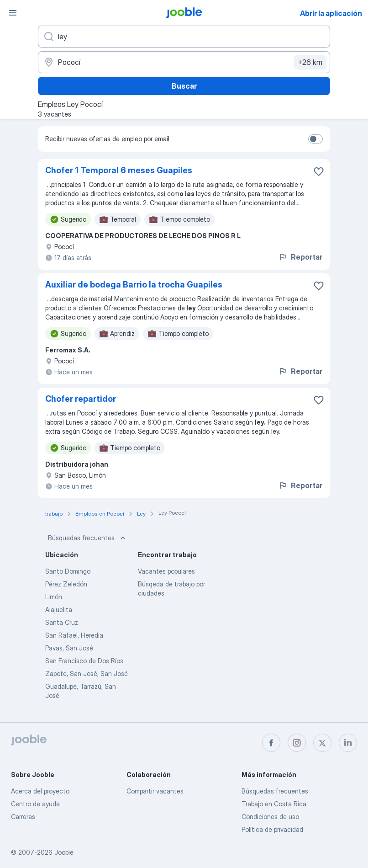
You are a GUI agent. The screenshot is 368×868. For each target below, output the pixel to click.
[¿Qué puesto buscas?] (184, 37)
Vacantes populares (166, 571)
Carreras (23, 817)
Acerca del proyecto (40, 791)
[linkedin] (348, 743)
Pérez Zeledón (66, 584)
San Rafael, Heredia (74, 635)
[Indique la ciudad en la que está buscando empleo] (184, 62)
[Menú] (13, 13)
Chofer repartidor (81, 399)
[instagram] (297, 743)
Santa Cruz (62, 622)
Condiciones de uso (270, 817)
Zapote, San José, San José (87, 674)
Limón (54, 597)
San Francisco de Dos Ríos (84, 661)
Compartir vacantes (155, 791)
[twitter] (322, 743)
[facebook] (271, 743)
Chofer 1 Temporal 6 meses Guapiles (119, 170)
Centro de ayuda (35, 804)
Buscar (184, 86)
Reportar (300, 257)
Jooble (64, 852)
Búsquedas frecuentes (88, 538)
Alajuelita (59, 610)
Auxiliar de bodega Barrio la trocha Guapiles (134, 285)
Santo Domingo (68, 571)
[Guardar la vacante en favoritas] (319, 171)
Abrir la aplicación (331, 13)
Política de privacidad (272, 829)
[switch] (315, 139)
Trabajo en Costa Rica (274, 804)
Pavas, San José (69, 648)
